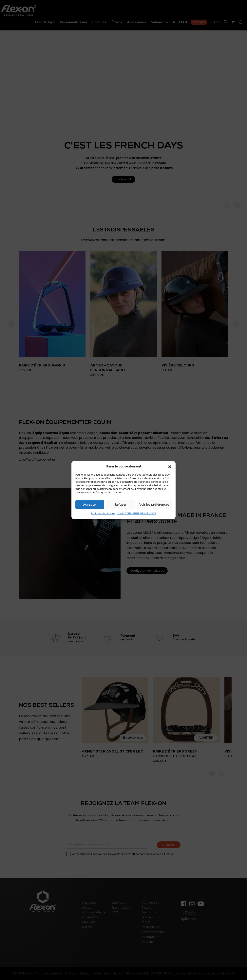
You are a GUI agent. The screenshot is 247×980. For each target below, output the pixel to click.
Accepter (90, 505)
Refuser (121, 505)
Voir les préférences (154, 505)
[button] (170, 466)
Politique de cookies (103, 513)
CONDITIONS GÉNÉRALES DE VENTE (136, 513)
